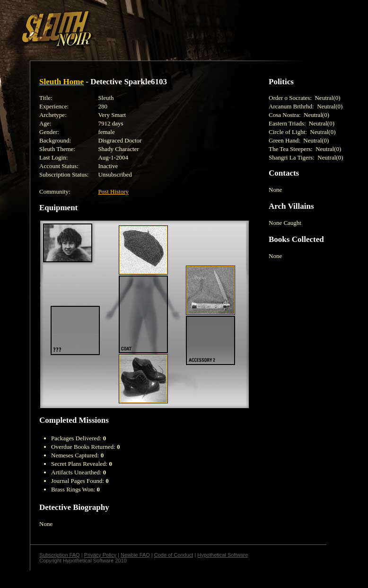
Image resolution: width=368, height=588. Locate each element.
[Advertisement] (164, 25)
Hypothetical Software (223, 555)
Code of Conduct (174, 555)
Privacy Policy (100, 555)
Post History (113, 192)
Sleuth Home (61, 82)
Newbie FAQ (135, 555)
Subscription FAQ (60, 555)
